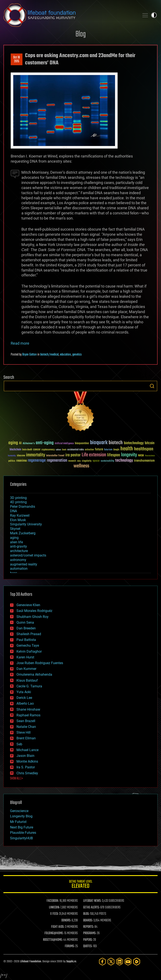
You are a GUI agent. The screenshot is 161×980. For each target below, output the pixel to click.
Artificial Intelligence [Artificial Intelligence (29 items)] (64, 444)
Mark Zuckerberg (23, 533)
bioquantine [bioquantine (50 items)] (82, 443)
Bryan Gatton (30, 355)
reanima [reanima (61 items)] (21, 461)
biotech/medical (49, 355)
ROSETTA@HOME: (53, 940)
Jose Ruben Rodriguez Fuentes (40, 663)
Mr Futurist (18, 822)
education (65, 355)
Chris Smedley (27, 773)
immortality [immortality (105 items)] (36, 455)
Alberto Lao (25, 703)
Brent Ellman (26, 738)
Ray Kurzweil (20, 515)
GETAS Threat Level (80, 885)
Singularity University (26, 524)
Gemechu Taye (28, 645)
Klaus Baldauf (27, 680)
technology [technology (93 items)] (124, 461)
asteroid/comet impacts (28, 555)
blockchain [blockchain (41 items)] (15, 450)
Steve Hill (24, 732)
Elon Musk (18, 520)
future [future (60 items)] (99, 449)
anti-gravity (18, 546)
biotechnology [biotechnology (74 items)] (134, 443)
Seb (19, 744)
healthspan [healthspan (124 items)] (144, 449)
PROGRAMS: (90, 933)
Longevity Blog (21, 816)
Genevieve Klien (28, 605)
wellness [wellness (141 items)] (81, 466)
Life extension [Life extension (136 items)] (94, 455)
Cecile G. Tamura (29, 686)
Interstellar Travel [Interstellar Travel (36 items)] (55, 456)
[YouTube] (128, 962)
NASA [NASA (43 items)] (141, 456)
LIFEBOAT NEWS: (92, 901)
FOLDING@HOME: (54, 933)
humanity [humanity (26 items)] (12, 456)
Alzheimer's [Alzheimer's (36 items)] (29, 444)
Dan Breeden (26, 628)
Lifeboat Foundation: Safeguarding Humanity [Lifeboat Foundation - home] (70, 15)
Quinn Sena (25, 622)
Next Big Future (22, 827)
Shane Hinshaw (28, 709)
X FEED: (54, 914)
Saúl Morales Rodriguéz (34, 611)
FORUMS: (70, 946)
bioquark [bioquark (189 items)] (99, 443)
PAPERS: (88, 940)
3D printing (18, 498)
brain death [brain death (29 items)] (27, 450)
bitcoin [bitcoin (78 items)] (150, 443)
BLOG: (86, 914)
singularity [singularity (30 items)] (87, 461)
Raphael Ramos (28, 715)
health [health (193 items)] (127, 449)
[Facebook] (102, 962)
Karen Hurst (25, 657)
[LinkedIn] (120, 962)
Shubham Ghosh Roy (32, 617)
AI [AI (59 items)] (20, 443)
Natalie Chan (26, 727)
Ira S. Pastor (26, 767)
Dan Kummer (26, 669)
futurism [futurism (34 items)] (108, 450)
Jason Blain (25, 756)
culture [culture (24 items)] (58, 450)
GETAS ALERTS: (91, 908)
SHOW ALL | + (17, 779)
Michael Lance (27, 750)
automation (19, 569)
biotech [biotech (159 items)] (116, 443)
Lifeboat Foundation (31, 962)
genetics (77, 355)
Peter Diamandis (23, 507)
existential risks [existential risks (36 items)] (76, 450)
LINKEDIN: (54, 908)
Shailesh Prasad (29, 634)
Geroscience (19, 811)
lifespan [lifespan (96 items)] (114, 455)
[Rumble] (137, 962)
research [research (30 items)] (72, 461)
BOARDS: (88, 921)
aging (14, 538)
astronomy (18, 560)
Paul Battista (26, 640)
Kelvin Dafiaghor (29, 651)
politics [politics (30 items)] (12, 461)
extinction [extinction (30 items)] (89, 450)
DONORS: (66, 921)
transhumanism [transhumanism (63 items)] (144, 461)
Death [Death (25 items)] (64, 450)
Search (152, 386)
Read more (20, 343)
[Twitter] (111, 962)
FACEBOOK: (53, 901)
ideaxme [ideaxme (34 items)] (21, 456)
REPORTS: (89, 927)
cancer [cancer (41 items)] (37, 450)
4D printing (18, 502)
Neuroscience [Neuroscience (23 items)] (150, 456)
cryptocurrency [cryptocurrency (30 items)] (48, 450)
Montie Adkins (27, 761)
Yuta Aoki (24, 692)
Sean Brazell (26, 721)
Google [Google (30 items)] (116, 450)
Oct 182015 (17, 59)
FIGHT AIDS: (58, 927)
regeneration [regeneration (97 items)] (57, 460)
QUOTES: (88, 946)
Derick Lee (24, 698)
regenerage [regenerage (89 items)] (37, 461)
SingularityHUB (21, 838)
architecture (19, 551)
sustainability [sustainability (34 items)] (107, 461)
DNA (13, 511)
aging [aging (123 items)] (13, 443)
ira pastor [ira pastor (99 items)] (73, 455)
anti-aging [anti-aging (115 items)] (45, 443)
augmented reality (24, 564)
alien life (16, 542)
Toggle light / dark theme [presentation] (154, 15)
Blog (81, 34)
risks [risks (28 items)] (79, 461)
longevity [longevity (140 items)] (129, 455)
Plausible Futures (23, 833)
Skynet (15, 529)
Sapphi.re (71, 962)
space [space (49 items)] (96, 461)
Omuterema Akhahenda (34, 674)
